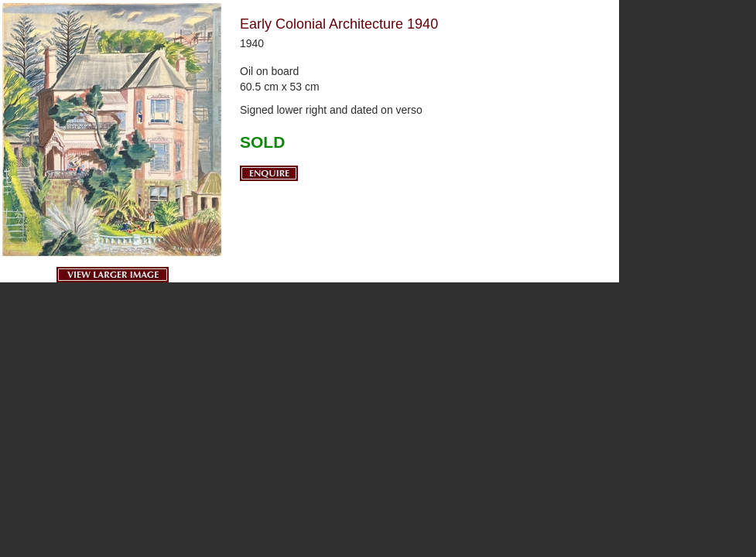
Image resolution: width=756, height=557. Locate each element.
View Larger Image (113, 275)
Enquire (269, 173)
